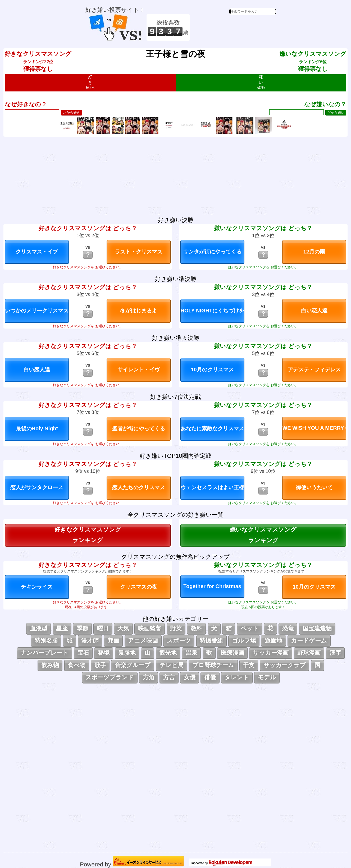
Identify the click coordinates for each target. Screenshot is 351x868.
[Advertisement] (234, 27)
